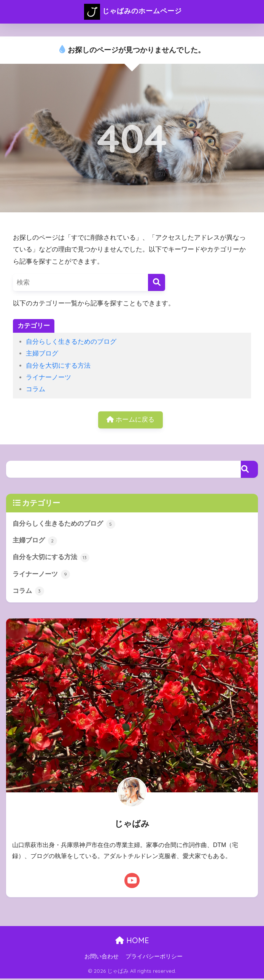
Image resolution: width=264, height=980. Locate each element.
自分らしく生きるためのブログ (71, 342)
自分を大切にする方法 (58, 366)
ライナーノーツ (49, 377)
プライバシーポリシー (154, 958)
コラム (36, 389)
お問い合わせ (102, 958)
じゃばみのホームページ (133, 12)
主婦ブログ (42, 353)
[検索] (157, 282)
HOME (132, 941)
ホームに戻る (130, 420)
